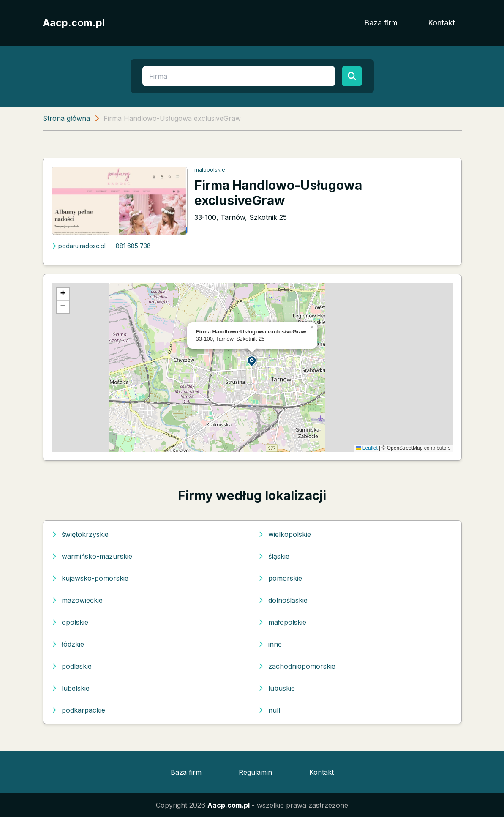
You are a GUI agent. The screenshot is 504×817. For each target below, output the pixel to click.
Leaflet (366, 448)
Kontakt (441, 23)
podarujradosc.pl (79, 246)
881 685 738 (133, 246)
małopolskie (210, 170)
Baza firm (381, 23)
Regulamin (255, 772)
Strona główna (66, 118)
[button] (252, 361)
